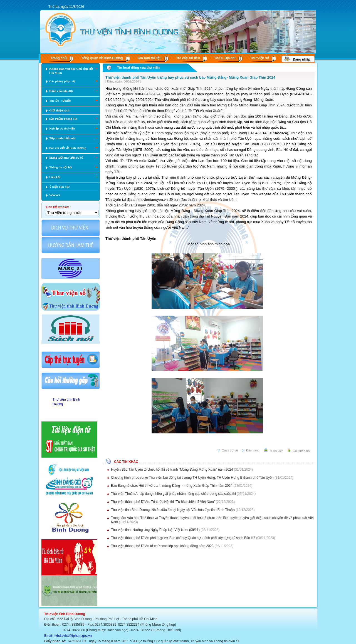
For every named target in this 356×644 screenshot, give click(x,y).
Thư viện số (260, 58)
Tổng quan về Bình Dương (102, 58)
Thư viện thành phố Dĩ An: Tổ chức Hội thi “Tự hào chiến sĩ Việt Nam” (163, 502)
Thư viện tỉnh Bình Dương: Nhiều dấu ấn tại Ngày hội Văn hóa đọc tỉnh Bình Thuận (173, 510)
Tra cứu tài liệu (188, 58)
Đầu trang (253, 450)
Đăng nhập (301, 59)
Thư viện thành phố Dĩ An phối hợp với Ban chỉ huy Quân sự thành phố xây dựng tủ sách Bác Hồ (183, 538)
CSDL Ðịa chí (225, 58)
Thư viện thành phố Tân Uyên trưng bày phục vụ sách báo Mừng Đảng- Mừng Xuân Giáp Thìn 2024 (190, 77)
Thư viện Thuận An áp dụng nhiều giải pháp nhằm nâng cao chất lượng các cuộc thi (173, 494)
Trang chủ (59, 58)
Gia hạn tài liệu (150, 58)
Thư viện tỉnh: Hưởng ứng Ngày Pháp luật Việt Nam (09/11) (155, 530)
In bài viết (276, 451)
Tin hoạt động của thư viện (138, 68)
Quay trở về (230, 450)
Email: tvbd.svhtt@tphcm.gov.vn (68, 636)
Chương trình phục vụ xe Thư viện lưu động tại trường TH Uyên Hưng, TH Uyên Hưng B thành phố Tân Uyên (192, 478)
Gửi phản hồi (301, 451)
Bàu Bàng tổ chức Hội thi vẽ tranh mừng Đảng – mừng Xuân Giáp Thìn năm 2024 (172, 486)
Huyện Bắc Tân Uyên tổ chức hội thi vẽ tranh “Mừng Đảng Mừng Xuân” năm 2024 (172, 470)
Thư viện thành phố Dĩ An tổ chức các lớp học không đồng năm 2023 (162, 546)
